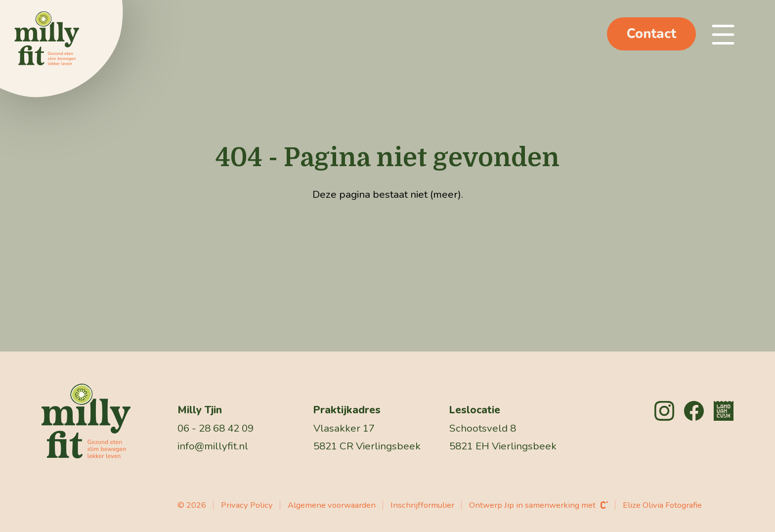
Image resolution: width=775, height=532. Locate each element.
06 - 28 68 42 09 (215, 428)
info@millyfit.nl (213, 446)
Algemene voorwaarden (332, 505)
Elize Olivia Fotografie (662, 505)
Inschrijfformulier (422, 505)
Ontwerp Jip (492, 505)
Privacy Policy (247, 505)
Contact (651, 34)
